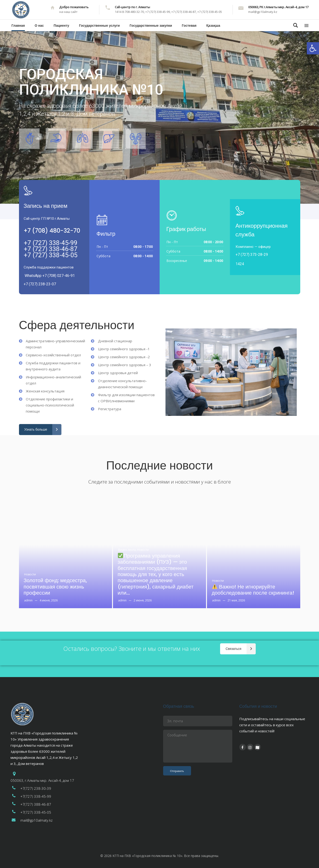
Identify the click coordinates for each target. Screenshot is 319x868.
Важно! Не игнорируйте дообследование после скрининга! (253, 590)
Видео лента (127, 550)
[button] (313, 48)
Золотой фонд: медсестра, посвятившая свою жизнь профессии (55, 587)
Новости (30, 574)
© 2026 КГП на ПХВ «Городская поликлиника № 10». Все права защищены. (160, 856)
